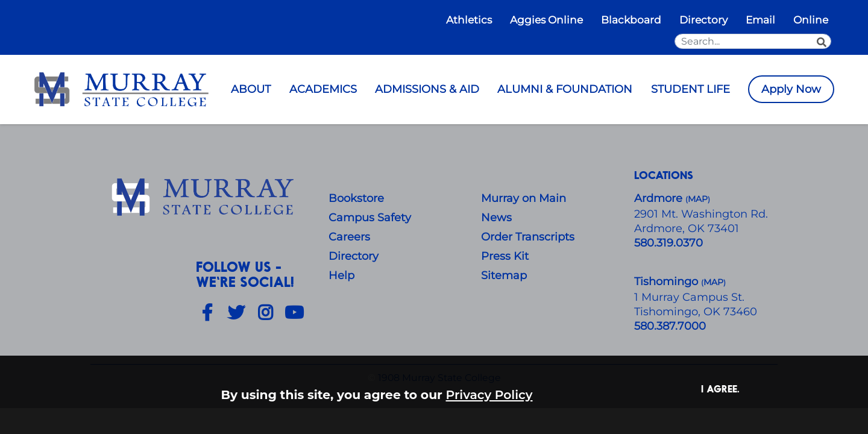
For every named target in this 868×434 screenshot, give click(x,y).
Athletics (469, 20)
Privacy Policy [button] (489, 395)
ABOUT (251, 89)
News (496, 218)
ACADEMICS (323, 89)
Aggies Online (546, 20)
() (713, 282)
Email (760, 20)
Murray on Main (524, 198)
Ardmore (660, 198)
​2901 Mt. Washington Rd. (701, 214)
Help (341, 275)
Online (811, 20)
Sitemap (504, 275)
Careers (349, 237)
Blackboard (631, 20)
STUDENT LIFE (690, 89)
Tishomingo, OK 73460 (696, 312)
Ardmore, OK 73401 (687, 228)
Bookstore (356, 198)
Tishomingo (668, 281)
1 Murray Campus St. (689, 297)
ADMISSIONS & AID (427, 89)
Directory (703, 20)
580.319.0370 (668, 243)
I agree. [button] (720, 388)
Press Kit (505, 256)
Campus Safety (370, 218)
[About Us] (205, 198)
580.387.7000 (670, 326)
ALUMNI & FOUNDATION (565, 89)
